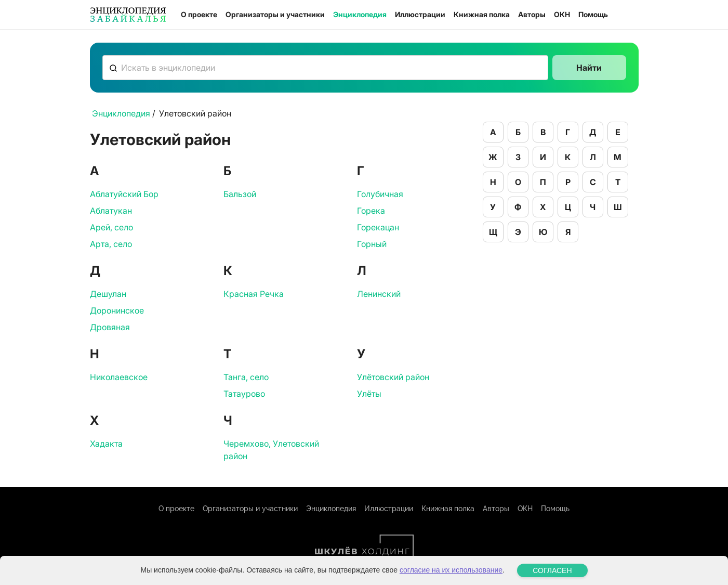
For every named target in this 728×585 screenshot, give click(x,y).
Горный (372, 244)
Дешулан (108, 294)
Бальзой (240, 194)
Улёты (369, 394)
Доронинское (117, 310)
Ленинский (379, 294)
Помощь (593, 14)
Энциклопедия (360, 14)
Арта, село (111, 244)
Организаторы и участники (275, 14)
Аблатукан (111, 211)
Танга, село (246, 377)
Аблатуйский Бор (124, 194)
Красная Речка (254, 294)
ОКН (562, 14)
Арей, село (111, 227)
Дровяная (110, 327)
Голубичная (380, 194)
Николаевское (119, 377)
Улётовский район (393, 377)
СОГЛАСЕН (552, 570)
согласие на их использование (451, 570)
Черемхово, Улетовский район (271, 450)
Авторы (532, 14)
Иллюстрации (420, 14)
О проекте (199, 14)
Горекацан (378, 227)
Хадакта (106, 444)
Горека (371, 211)
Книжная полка (482, 14)
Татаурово (244, 394)
